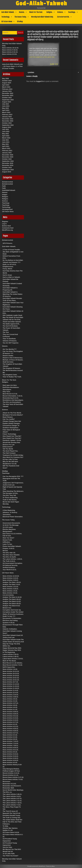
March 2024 (6, 87)
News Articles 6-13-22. (11, 718)
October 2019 (7, 168)
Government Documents (11, 523)
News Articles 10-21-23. (11, 680)
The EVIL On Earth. (9, 557)
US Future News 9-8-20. (11, 832)
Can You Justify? (9, 419)
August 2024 (7, 83)
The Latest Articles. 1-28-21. (13, 559)
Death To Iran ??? (9, 616)
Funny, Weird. (8, 269)
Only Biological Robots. (11, 769)
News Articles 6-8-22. (10, 739)
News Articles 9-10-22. (11, 754)
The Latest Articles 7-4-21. (12, 805)
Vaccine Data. (7, 847)
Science (5, 201)
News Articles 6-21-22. (11, 726)
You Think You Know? (10, 856)
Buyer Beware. (8, 417)
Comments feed (8, 228)
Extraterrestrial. (63, 17)
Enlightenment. (8, 267)
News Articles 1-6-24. (10, 669)
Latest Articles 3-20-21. (11, 654)
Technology (6, 207)
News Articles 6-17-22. (11, 722)
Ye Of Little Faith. (9, 854)
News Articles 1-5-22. (10, 591)
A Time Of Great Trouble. (11, 250)
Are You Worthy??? (10, 349)
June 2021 (6, 142)
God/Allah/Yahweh (9, 190)
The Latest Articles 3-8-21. (12, 796)
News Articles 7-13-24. (11, 743)
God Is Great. (7, 275)
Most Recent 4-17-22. (10, 394)
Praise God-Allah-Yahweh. (12, 546)
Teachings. (72, 12)
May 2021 (5, 144)
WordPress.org (7, 230)
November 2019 (8, 165)
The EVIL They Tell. (9, 495)
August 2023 (7, 102)
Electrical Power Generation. (13, 517)
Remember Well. (8, 788)
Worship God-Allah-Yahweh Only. (42, 17)
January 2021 (7, 153)
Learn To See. (8, 544)
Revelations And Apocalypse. (13, 400)
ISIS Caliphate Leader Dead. (13, 315)
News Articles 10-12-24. (10, 48)
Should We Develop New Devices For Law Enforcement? (11, 445)
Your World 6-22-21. (10, 570)
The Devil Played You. (10, 451)
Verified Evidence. (9, 568)
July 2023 (5, 104)
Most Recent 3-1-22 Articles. (13, 663)
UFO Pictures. (8, 243)
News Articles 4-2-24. (10, 701)
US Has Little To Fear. (10, 459)
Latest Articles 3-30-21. (11, 657)
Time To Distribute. (9, 339)
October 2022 (7, 123)
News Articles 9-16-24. (10, 50)
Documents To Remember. (12, 618)
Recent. (5, 551)
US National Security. (10, 565)
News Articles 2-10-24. (11, 695)
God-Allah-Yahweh (41, 3)
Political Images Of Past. (11, 771)
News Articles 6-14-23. (11, 720)
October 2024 (7, 81)
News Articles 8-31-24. (10, 52)
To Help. (6, 826)
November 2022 (8, 121)
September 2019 (8, 170)
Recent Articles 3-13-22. (11, 773)
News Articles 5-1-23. (10, 709)
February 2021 (7, 151)
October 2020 (7, 159)
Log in (4, 224)
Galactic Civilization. (10, 629)
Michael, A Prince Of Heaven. (13, 360)
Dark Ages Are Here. (10, 385)
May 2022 (5, 134)
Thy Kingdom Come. (10, 375)
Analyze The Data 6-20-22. (12, 604)
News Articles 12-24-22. (11, 576)
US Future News (7, 22)
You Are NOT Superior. (11, 343)
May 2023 (5, 108)
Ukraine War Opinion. (10, 828)
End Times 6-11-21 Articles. (12, 534)
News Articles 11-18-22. (11, 688)
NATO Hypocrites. (9, 667)
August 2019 (7, 172)
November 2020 (8, 157)
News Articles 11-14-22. (11, 684)
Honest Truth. (7, 540)
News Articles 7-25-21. (11, 746)
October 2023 (7, 98)
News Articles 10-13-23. (11, 673)
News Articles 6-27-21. (11, 733)
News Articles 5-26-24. (11, 714)
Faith (4, 186)
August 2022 (7, 127)
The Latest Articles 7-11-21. (12, 801)
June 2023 (6, 106)
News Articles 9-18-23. (11, 758)
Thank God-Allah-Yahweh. (12, 322)
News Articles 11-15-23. (11, 686)
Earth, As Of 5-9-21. (10, 264)
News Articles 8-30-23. (11, 748)
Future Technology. (10, 434)
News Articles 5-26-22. (11, 712)
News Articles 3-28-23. (11, 580)
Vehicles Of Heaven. (10, 341)
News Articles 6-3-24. (10, 735)
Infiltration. (7, 542)
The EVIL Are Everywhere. (12, 402)
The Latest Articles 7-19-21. (12, 803)
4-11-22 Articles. (8, 595)
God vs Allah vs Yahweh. (11, 277)
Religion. (49, 12)
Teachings (6, 203)
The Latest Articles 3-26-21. (12, 794)
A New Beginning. (9, 510)
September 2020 (8, 161)
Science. (60, 12)
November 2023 (8, 95)
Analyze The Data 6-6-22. (11, 606)
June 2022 (6, 131)
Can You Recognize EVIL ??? (13, 476)
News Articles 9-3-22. (10, 762)
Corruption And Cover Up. (12, 610)
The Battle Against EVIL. (11, 324)
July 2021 (5, 140)
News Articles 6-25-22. (11, 729)
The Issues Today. (20, 17)
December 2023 (8, 93)
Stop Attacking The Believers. (13, 491)
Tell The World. (8, 449)
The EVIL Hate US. (9, 553)
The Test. (6, 332)
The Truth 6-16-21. (9, 561)
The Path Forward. (9, 453)
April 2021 (6, 146)
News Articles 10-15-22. (11, 676)
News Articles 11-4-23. (11, 690)
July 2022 (5, 129)
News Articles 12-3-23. (11, 693)
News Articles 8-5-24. (10, 54)
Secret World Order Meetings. (13, 790)
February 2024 (7, 89)
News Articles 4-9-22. (10, 705)
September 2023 (8, 100)
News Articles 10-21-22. (11, 678)
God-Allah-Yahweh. (8, 12)
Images (5, 195)
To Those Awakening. (10, 498)
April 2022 (6, 136)
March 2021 (6, 148)
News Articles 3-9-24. (10, 699)
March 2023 (6, 112)
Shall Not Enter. (8, 362)
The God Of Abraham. (10, 326)
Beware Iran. (7, 608)
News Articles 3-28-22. (11, 697)
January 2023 (7, 117)
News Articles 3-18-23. (11, 589)
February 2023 (7, 115)
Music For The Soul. (36, 12)
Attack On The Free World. (12, 413)
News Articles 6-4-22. (10, 737)
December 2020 (8, 155)
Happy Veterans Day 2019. (12, 650)
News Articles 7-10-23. (11, 741)
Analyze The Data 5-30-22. (12, 599)
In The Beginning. (9, 652)
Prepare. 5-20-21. (9, 548)
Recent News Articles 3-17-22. (13, 777)
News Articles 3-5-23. (10, 593)
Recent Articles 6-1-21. (11, 775)
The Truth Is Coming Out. (12, 818)
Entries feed (6, 226)
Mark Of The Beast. (9, 661)
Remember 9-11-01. (10, 784)
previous (31, 72)
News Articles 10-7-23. (11, 682)
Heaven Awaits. (8, 356)
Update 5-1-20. (8, 830)
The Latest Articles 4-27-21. (12, 798)
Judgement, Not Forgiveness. (13, 483)
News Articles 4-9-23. (10, 707)
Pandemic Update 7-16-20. (12, 440)
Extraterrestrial (7, 182)
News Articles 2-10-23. (11, 578)
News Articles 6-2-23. (10, 724)
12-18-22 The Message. (11, 525)
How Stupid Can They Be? (12, 436)
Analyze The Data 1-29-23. (12, 582)
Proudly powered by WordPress (36, 866)
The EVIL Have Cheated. (11, 555)
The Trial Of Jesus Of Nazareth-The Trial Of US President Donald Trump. (12, 813)
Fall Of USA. (7, 536)
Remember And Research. (12, 786)
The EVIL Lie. (7, 792)
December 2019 (8, 163)
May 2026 (5, 79)
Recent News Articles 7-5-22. (13, 779)
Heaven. (22, 12)
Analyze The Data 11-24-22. (12, 597)
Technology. (5, 17)
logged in (40, 81)
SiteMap (20, 22)
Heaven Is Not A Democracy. (13, 358)
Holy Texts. (7, 392)
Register (5, 222)
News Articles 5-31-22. (11, 716)
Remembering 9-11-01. (11, 398)
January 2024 (7, 91)
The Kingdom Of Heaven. (12, 368)
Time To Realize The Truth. (12, 377)
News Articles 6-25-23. (11, 731)
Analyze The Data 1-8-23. (11, 584)
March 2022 (6, 138)
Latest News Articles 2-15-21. (13, 659)
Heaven (5, 192)
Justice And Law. (9, 485)
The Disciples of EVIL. (10, 493)
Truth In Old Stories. (10, 500)
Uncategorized (7, 209)
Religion (5, 197)
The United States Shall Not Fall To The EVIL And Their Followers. (12, 822)
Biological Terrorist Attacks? (13, 415)
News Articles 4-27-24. (11, 703)
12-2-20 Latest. (8, 527)
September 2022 (8, 125)
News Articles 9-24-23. (11, 760)
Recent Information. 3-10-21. (13, 396)
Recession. (7, 782)
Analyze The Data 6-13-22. (12, 601)
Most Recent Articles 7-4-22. (13, 665)
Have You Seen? (8, 538)
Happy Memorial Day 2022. (12, 648)
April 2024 (6, 85)
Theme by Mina (50, 866)
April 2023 (6, 110)
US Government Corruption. (13, 563)
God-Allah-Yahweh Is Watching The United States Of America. (13, 294)
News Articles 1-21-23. (11, 587)
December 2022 (8, 119)
